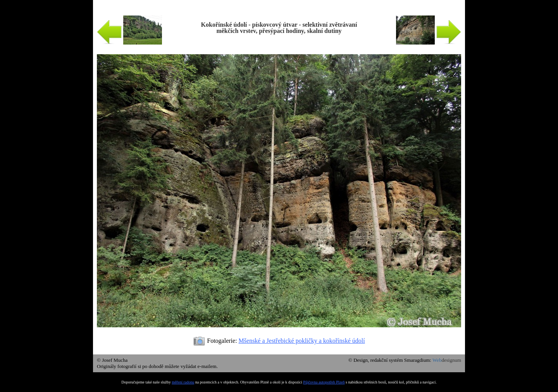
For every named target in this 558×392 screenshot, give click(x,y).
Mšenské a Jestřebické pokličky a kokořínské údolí (302, 341)
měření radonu (183, 382)
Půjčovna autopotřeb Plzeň (324, 382)
